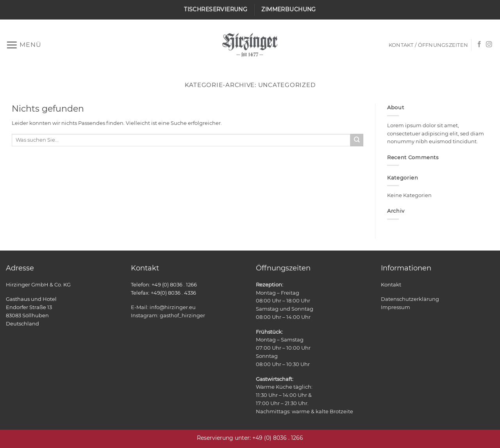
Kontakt (391, 284)
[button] (24, 45)
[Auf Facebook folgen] (479, 45)
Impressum (396, 307)
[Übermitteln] (357, 140)
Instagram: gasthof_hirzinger (168, 315)
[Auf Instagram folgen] (489, 45)
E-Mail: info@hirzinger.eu (163, 307)
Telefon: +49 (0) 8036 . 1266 (164, 284)
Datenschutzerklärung (410, 299)
